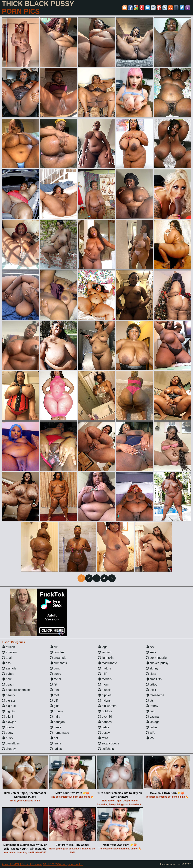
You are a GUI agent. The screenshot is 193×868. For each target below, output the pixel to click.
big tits (8, 711)
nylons (104, 701)
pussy (104, 733)
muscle (105, 690)
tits (150, 701)
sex (150, 647)
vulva (151, 727)
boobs (8, 727)
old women (107, 706)
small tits (154, 679)
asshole (9, 668)
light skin (106, 658)
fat (53, 684)
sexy (151, 652)
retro (103, 738)
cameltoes (11, 743)
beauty (8, 695)
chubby (9, 749)
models (105, 679)
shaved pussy (157, 663)
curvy (55, 674)
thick (151, 690)
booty (8, 733)
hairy (55, 717)
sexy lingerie (156, 658)
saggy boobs (109, 743)
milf (102, 674)
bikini (7, 717)
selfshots (106, 749)
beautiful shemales (17, 690)
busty (8, 738)
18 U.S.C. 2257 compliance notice (63, 864)
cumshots (58, 663)
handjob (57, 722)
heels (55, 727)
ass (6, 663)
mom (103, 684)
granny (56, 711)
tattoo (152, 684)
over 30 (105, 717)
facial (55, 679)
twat (151, 711)
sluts (151, 674)
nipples (105, 695)
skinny (152, 668)
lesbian (105, 652)
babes (8, 674)
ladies (56, 749)
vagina (152, 717)
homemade (59, 733)
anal (7, 658)
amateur (9, 652)
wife (151, 733)
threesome (155, 695)
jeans (55, 743)
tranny (152, 706)
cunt (55, 668)
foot (54, 695)
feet (54, 690)
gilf (54, 701)
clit (54, 647)
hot (54, 738)
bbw (7, 679)
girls (55, 706)
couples (57, 652)
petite (104, 727)
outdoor (105, 711)
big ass (9, 701)
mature (105, 668)
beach (8, 684)
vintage (153, 722)
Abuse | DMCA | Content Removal (22, 864)
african (8, 647)
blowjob (9, 722)
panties (105, 722)
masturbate (107, 663)
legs (103, 647)
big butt (9, 706)
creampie (58, 658)
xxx (150, 738)
